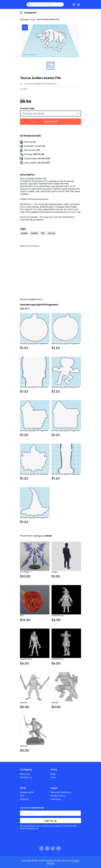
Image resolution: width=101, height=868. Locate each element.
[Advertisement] (50, 272)
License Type (27, 108)
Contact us (26, 777)
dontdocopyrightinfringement (41, 84)
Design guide (27, 792)
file (43, 233)
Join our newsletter (32, 808)
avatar (24, 233)
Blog (53, 774)
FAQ (22, 796)
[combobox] (50, 113)
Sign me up (51, 821)
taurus (51, 233)
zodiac (34, 233)
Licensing (56, 799)
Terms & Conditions (61, 792)
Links (53, 777)
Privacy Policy (58, 796)
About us (25, 774)
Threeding (22, 4)
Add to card (51, 122)
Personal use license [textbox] (33, 114)
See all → (25, 309)
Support (24, 799)
